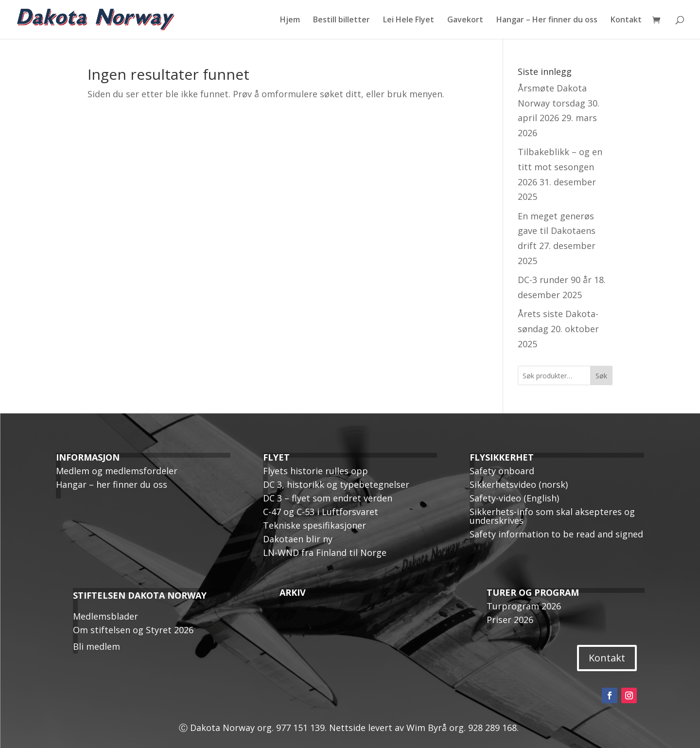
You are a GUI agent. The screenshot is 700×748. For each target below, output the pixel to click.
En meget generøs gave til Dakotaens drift (557, 231)
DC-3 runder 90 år (555, 280)
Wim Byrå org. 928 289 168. (464, 728)
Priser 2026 (510, 620)
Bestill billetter (341, 20)
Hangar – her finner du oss (112, 484)
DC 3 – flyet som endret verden (328, 498)
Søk (601, 376)
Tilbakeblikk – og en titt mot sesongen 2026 (560, 167)
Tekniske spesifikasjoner (315, 525)
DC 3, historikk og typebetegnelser (336, 484)
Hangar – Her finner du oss (547, 20)
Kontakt (626, 20)
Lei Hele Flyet (409, 20)
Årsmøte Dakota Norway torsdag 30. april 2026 (559, 103)
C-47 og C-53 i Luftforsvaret (321, 512)
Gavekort (465, 20)
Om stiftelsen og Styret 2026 (133, 630)
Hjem (290, 20)
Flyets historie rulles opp (315, 471)
